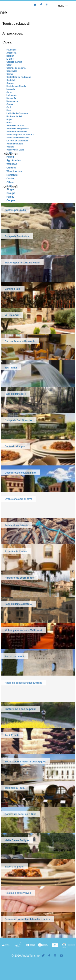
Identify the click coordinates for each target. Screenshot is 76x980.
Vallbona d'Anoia (15, 144)
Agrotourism (14, 160)
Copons (10, 83)
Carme (10, 74)
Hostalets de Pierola (16, 86)
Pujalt (9, 119)
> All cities (11, 50)
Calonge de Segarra (16, 68)
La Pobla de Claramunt (17, 113)
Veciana (10, 147)
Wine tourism (14, 171)
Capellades (12, 71)
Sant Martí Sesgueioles (18, 129)
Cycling (11, 179)
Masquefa (11, 98)
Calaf (9, 65)
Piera (9, 110)
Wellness (12, 164)
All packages (12, 33)
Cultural (11, 168)
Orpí (9, 107)
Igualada (11, 89)
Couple (11, 200)
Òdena (10, 104)
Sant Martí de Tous (16, 126)
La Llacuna (12, 95)
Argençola (11, 53)
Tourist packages (15, 24)
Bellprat (10, 56)
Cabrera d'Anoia (14, 62)
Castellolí (11, 80)
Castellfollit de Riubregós (19, 77)
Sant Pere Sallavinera (17, 132)
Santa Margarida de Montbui (20, 135)
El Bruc (10, 59)
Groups (11, 193)
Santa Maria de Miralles (18, 138)
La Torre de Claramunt (17, 141)
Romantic (12, 175)
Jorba (9, 92)
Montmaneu (12, 101)
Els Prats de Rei (14, 116)
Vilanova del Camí (15, 150)
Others (10, 182)
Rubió (9, 123)
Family (10, 197)
